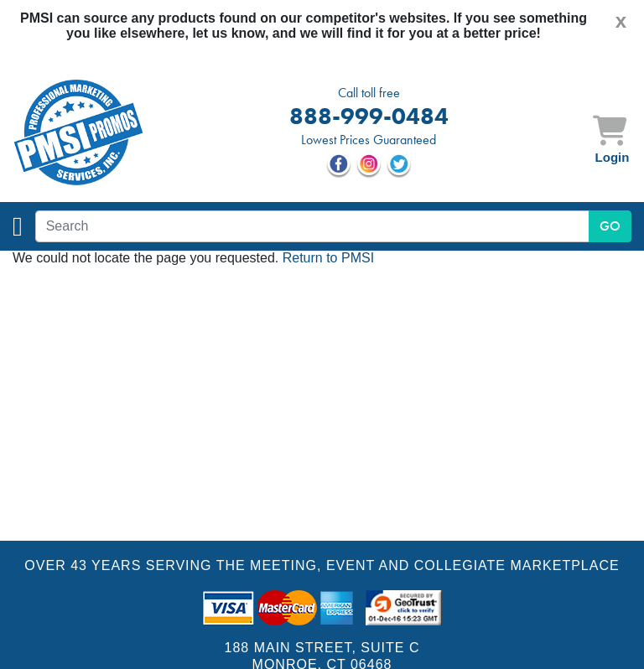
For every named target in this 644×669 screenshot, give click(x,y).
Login (613, 157)
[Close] (621, 21)
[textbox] (312, 226)
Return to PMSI (328, 258)
